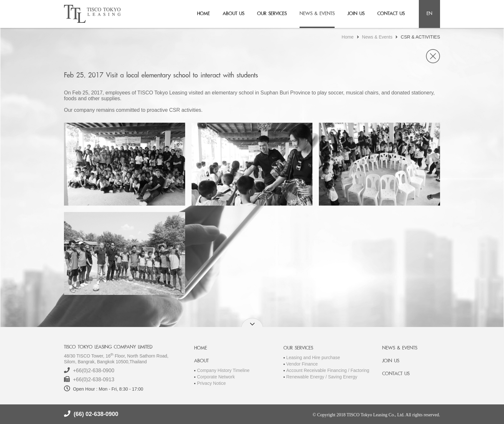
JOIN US (391, 361)
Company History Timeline (223, 370)
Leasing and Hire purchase (313, 358)
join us (356, 13)
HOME (201, 348)
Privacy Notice (211, 383)
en (429, 13)
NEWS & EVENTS (400, 348)
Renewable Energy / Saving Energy (322, 377)
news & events (317, 13)
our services (272, 13)
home (203, 13)
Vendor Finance (302, 364)
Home (348, 37)
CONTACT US (396, 373)
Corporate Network (216, 377)
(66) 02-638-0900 (96, 414)
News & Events (377, 37)
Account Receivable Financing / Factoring (328, 370)
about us (234, 13)
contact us (391, 13)
